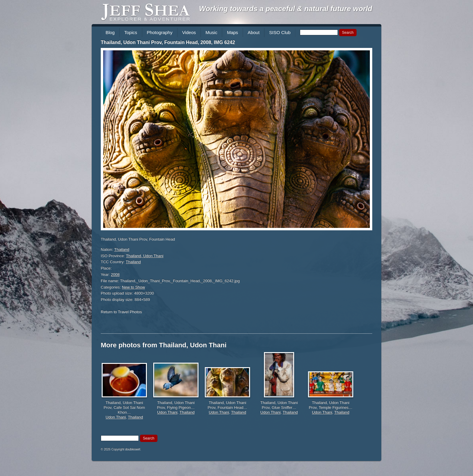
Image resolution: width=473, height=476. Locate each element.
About (254, 32)
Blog (110, 32)
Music (211, 32)
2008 (115, 274)
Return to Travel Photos (121, 312)
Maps (232, 32)
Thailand (122, 249)
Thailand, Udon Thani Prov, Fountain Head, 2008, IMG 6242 (168, 42)
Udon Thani (116, 417)
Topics (131, 32)
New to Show (133, 287)
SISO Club (280, 32)
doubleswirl (133, 449)
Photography (160, 32)
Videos (189, 32)
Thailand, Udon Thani (145, 256)
